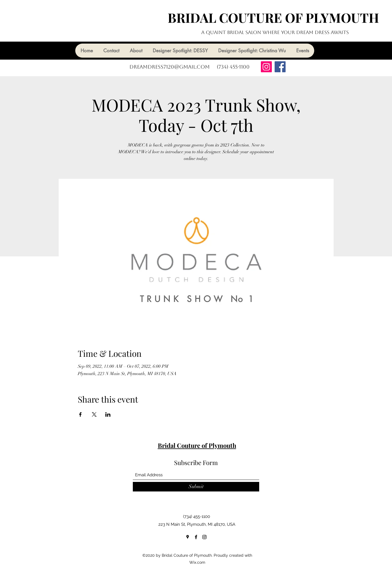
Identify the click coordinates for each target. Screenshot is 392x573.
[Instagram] (266, 67)
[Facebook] (280, 67)
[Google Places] (188, 537)
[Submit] (196, 487)
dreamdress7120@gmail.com (170, 67)
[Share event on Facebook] (80, 414)
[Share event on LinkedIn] (108, 414)
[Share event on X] (94, 414)
